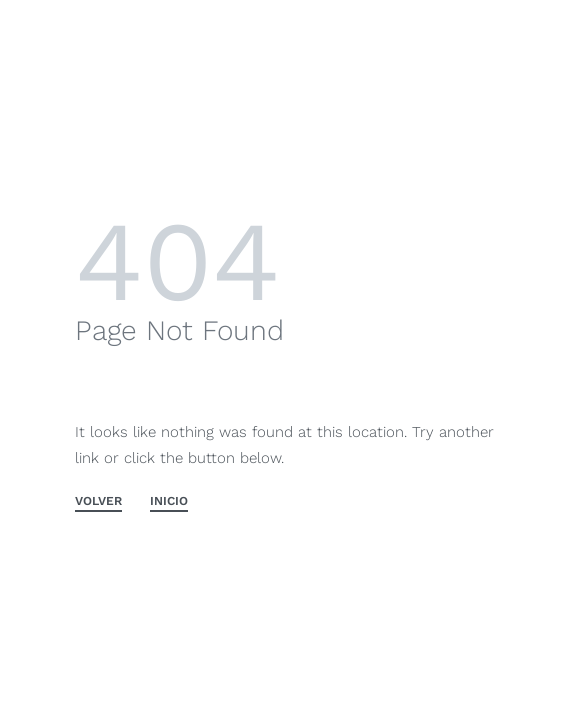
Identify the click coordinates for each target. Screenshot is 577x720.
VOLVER (98, 501)
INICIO (169, 501)
